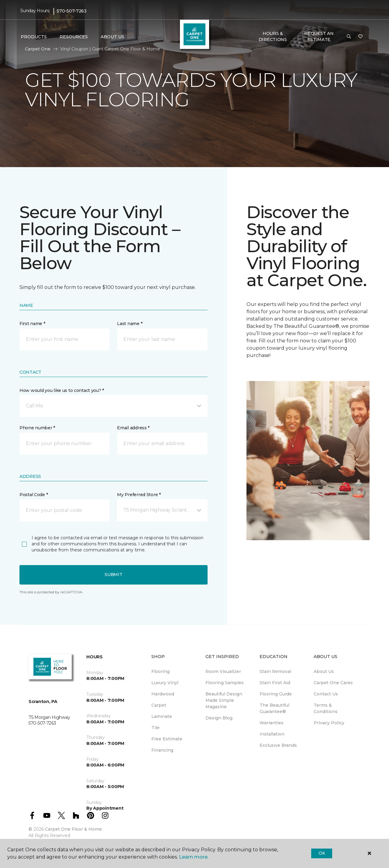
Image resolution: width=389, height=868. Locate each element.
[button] (349, 37)
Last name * (130, 324)
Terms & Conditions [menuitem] (326, 708)
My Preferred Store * (139, 495)
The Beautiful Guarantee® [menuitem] (274, 708)
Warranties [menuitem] (272, 723)
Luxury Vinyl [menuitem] (165, 683)
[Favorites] (360, 37)
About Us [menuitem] (324, 671)
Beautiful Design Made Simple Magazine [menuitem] (224, 700)
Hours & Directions (273, 36)
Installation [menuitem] (272, 734)
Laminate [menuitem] (162, 716)
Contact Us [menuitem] (326, 694)
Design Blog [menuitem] (219, 718)
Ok (322, 853)
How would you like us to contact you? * (62, 390)
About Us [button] (112, 37)
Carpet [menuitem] (159, 705)
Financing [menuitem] (162, 750)
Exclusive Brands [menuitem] (278, 745)
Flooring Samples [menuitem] (225, 683)
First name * (32, 324)
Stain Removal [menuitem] (275, 671)
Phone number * (37, 428)
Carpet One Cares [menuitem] (333, 683)
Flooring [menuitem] (160, 671)
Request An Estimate (319, 36)
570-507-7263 (72, 11)
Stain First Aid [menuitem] (275, 683)
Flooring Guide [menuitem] (276, 694)
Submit (113, 575)
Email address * (133, 428)
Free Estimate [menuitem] (167, 739)
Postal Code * (34, 495)
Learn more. (194, 857)
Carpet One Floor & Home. (74, 829)
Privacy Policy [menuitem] (329, 723)
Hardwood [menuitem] (163, 694)
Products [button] (34, 37)
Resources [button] (74, 37)
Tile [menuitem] (155, 728)
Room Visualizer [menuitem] (223, 671)
